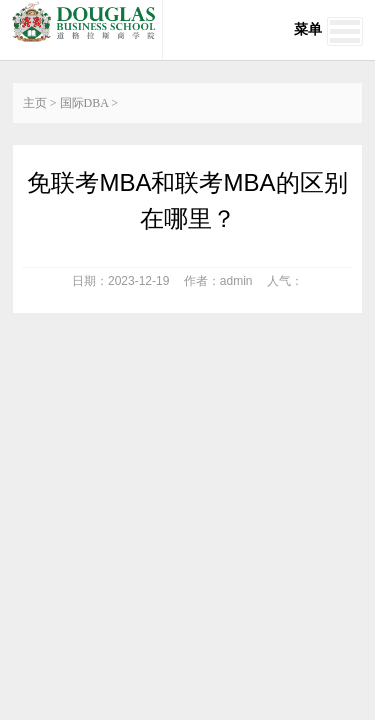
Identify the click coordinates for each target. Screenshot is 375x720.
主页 (35, 103)
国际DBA (84, 103)
